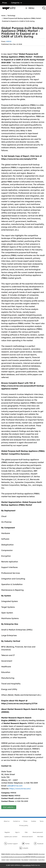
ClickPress (13, 854)
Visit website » (9, 807)
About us (7, 821)
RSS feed (40, 837)
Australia (38, 857)
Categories (17, 3)
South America (15, 857)
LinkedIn (24, 848)
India (7, 860)
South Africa (41, 860)
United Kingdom (33, 860)
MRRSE (9, 41)
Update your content (11, 837)
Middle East (8, 857)
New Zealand (25, 860)
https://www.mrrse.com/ (20, 789)
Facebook (39, 844)
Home (3, 16)
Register (7, 832)
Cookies (34, 821)
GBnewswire (19, 854)
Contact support (11, 844)
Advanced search (27, 837)
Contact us (16, 821)
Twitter (26, 844)
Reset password (38, 832)
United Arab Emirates (15, 860)
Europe (3, 857)
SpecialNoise (27, 865)
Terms (42, 821)
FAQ (26, 832)
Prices (5, 3)
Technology (11, 16)
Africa (40, 854)
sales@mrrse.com (15, 786)
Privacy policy (24, 825)
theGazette (25, 854)
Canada (43, 857)
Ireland (3, 860)
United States (22, 857)
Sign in (17, 832)
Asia (43, 854)
